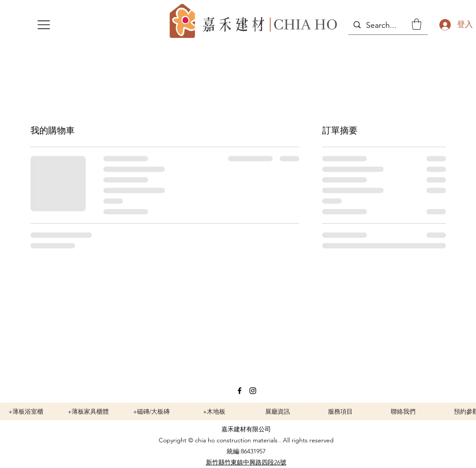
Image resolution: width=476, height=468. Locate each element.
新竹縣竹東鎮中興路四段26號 (246, 462)
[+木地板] (214, 411)
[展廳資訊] (278, 411)
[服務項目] (340, 411)
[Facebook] (240, 391)
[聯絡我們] (403, 411)
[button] (44, 25)
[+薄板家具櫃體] (88, 411)
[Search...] (388, 26)
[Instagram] (253, 391)
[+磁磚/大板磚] (152, 411)
